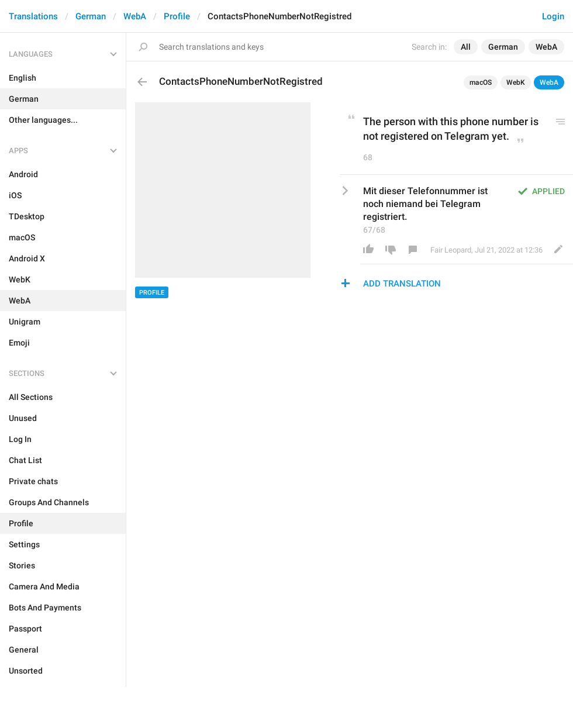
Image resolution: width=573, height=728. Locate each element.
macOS (481, 82)
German (91, 16)
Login (553, 16)
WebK (516, 82)
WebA (135, 16)
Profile (177, 16)
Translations (33, 16)
